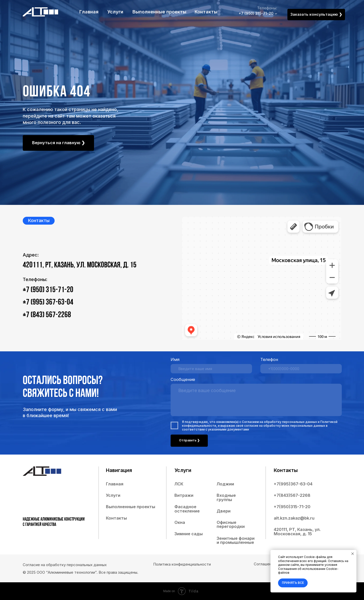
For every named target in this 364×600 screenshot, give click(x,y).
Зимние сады (189, 534)
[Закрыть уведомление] (353, 554)
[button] (316, 15)
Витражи (184, 495)
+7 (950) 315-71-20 (256, 13)
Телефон (269, 359)
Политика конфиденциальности (182, 564)
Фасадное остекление (187, 509)
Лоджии (225, 484)
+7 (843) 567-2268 (47, 315)
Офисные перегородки (231, 524)
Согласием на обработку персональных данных (279, 422)
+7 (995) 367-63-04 (48, 303)
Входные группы (226, 497)
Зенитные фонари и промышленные (236, 540)
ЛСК (179, 484)
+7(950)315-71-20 (292, 507)
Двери (224, 511)
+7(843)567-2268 (292, 495)
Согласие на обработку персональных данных (65, 565)
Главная (89, 12)
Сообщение (183, 379)
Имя (175, 359)
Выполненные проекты (159, 12)
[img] (40, 12)
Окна (180, 522)
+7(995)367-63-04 (293, 484)
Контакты (206, 12)
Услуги (115, 12)
